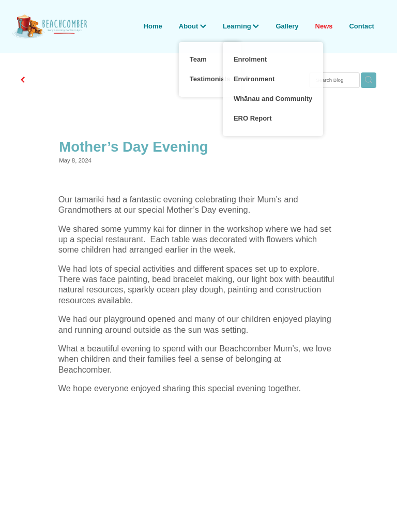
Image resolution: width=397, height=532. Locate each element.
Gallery (287, 26)
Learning (241, 26)
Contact (361, 26)
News (324, 26)
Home (153, 26)
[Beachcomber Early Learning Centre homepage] (50, 26)
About (193, 26)
